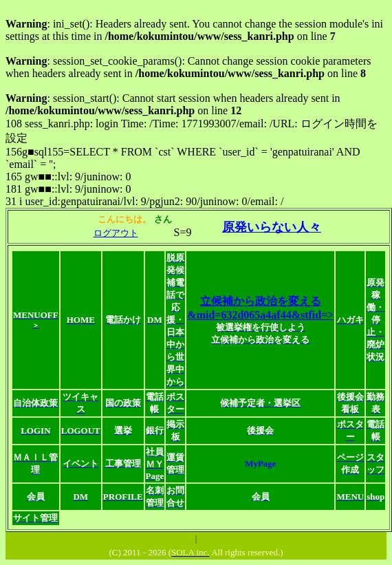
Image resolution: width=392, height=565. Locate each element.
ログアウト (116, 233)
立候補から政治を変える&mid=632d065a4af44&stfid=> (260, 320)
